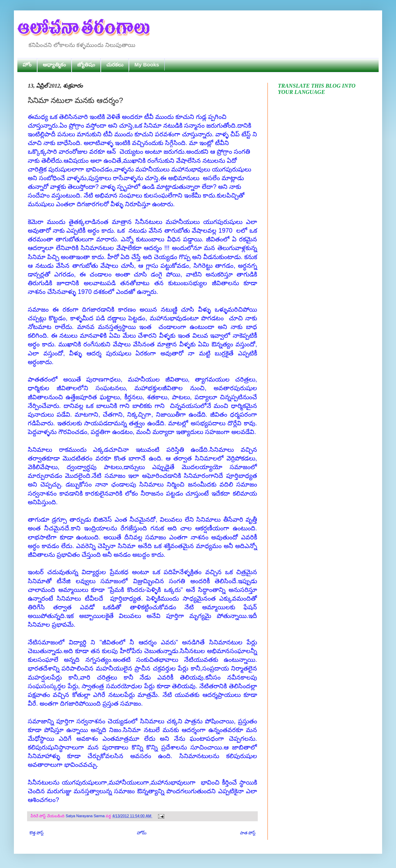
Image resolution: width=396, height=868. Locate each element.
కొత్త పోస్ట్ (36, 833)
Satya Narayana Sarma (86, 816)
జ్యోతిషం (86, 65)
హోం (27, 65)
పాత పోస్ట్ (248, 833)
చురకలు (115, 65)
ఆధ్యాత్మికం (54, 65)
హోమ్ (142, 833)
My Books (147, 65)
